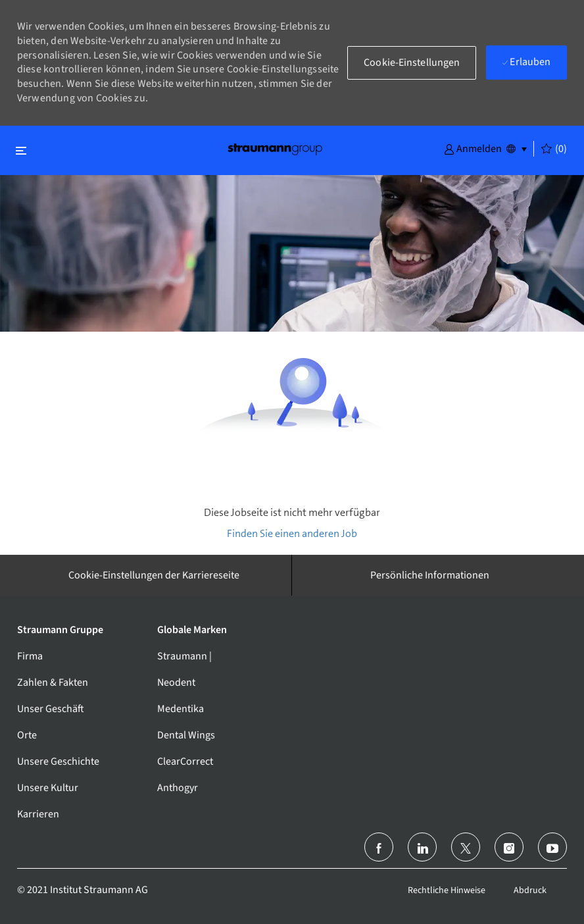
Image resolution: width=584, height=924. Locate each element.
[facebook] (379, 847)
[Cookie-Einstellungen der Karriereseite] (154, 575)
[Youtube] (552, 847)
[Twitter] (466, 847)
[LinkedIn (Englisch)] (422, 847)
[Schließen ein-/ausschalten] (21, 150)
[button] (473, 148)
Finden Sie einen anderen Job (292, 533)
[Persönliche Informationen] (430, 575)
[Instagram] (509, 847)
